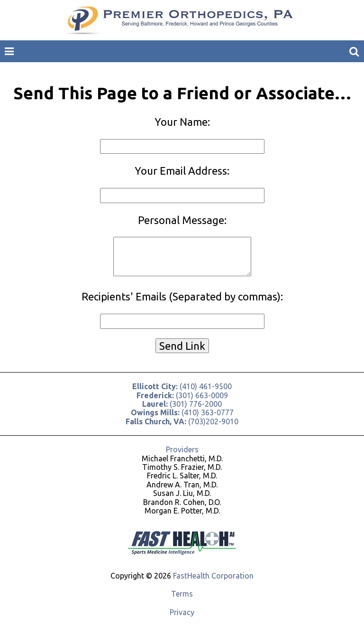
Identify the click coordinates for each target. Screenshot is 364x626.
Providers (182, 449)
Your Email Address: (182, 171)
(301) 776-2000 (182, 404)
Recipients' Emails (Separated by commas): (182, 296)
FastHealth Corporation (213, 576)
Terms (182, 594)
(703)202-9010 (182, 421)
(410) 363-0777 (182, 412)
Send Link (182, 346)
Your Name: (182, 122)
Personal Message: (182, 220)
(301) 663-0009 (182, 395)
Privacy (182, 612)
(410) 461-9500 (182, 386)
